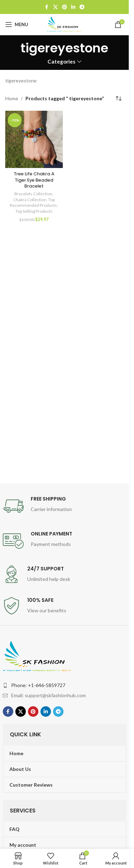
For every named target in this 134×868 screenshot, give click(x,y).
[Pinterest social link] (65, 7)
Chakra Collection (30, 200)
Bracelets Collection (33, 194)
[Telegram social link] (82, 7)
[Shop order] (118, 99)
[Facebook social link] (47, 7)
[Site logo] (65, 24)
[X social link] (55, 7)
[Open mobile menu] (17, 24)
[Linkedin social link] (73, 7)
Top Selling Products (34, 211)
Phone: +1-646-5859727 (38, 685)
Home (12, 98)
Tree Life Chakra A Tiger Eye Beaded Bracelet (34, 180)
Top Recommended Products (33, 203)
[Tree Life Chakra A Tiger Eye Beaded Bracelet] (34, 140)
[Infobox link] (65, 506)
